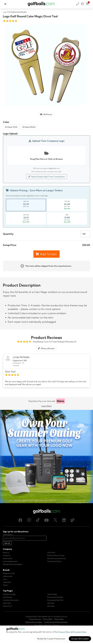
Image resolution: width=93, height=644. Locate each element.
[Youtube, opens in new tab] (46, 520)
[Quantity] (85, 234)
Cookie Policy (80, 632)
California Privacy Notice (34, 622)
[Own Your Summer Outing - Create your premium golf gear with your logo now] (46, 456)
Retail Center (8, 558)
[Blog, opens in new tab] (73, 520)
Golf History (7, 603)
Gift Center (51, 552)
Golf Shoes (51, 606)
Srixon (5, 579)
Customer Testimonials (11, 600)
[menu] (5, 4)
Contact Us (7, 555)
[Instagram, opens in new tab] (29, 520)
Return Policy (59, 619)
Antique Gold (11, 127)
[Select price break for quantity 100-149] (26, 205)
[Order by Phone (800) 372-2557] (77, 4)
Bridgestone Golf (9, 573)
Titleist (5, 585)
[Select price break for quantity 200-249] (26, 218)
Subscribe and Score (54, 561)
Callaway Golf (8, 576)
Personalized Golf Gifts (55, 600)
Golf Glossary (8, 597)
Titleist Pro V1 (7, 606)
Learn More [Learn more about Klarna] (46, 406)
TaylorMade (7, 582)
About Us (6, 552)
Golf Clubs (51, 603)
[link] (82, 4)
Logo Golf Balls (52, 594)
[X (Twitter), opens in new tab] (55, 520)
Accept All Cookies (80, 639)
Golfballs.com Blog (9, 594)
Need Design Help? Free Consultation (47, 177)
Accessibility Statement (43, 625)
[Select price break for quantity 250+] (67, 218)
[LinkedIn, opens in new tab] (64, 520)
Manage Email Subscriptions (13, 564)
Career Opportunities (10, 561)
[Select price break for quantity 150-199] (67, 205)
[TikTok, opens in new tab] (38, 520)
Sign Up (7, 543)
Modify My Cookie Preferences (51, 639)
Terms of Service (35, 619)
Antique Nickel (29, 127)
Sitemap (56, 625)
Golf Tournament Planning (56, 558)
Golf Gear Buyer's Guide (56, 555)
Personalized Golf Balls (55, 597)
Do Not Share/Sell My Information (56, 622)
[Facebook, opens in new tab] (20, 520)
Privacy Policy (64, 632)
